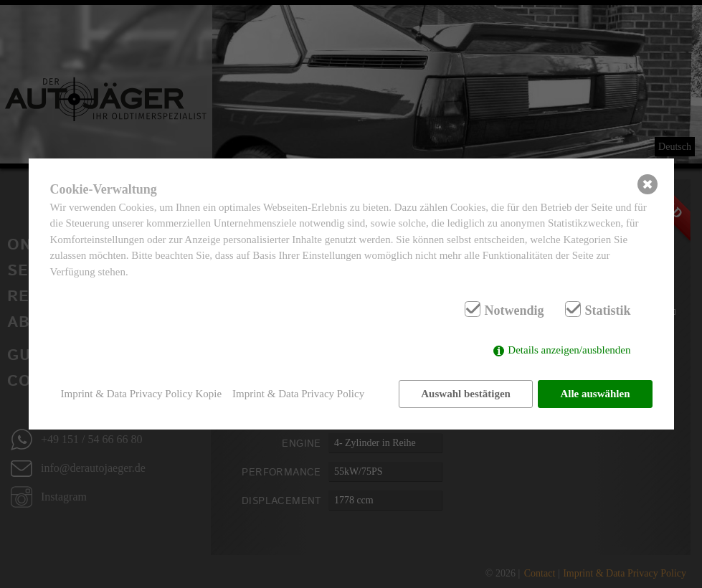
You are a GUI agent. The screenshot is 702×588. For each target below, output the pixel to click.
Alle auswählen (595, 394)
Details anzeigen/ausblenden (569, 350)
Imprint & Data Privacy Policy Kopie (142, 394)
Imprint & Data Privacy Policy (298, 394)
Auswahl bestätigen (466, 394)
